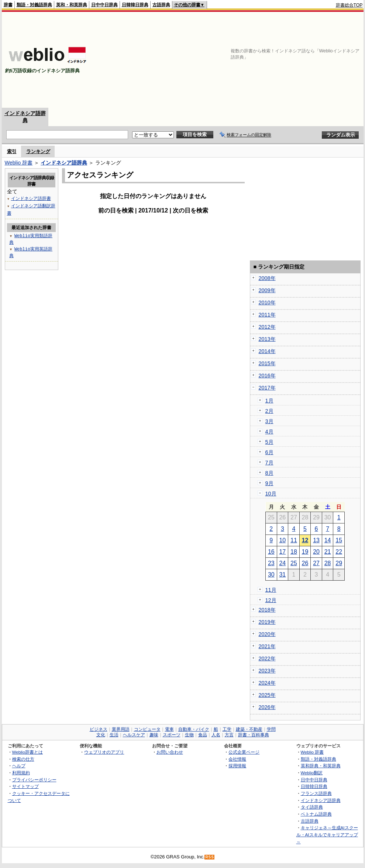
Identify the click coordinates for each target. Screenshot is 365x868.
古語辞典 (161, 5)
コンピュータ (147, 729)
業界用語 (121, 729)
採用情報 (237, 766)
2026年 (267, 707)
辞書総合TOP (349, 5)
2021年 (267, 646)
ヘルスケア (134, 735)
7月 (269, 463)
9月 (269, 483)
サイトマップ (25, 786)
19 (305, 552)
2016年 (267, 376)
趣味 (154, 735)
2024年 (267, 683)
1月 (269, 401)
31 (282, 575)
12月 (271, 600)
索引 (12, 151)
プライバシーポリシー (34, 780)
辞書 (8, 5)
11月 (271, 590)
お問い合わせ (170, 752)
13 (316, 540)
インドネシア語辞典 (64, 163)
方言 (229, 735)
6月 (269, 452)
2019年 (267, 622)
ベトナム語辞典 (316, 814)
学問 (271, 729)
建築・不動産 (249, 729)
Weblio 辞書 (19, 163)
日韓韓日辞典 (135, 5)
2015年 (267, 363)
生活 (114, 735)
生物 (189, 735)
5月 (269, 442)
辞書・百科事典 (254, 735)
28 (328, 563)
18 (294, 552)
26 (305, 563)
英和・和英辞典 (72, 5)
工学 (227, 729)
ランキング (38, 151)
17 (282, 552)
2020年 (267, 634)
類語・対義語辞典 (34, 5)
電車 (169, 729)
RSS (210, 857)
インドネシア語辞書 (31, 198)
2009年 (267, 290)
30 (271, 575)
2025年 (267, 695)
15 (339, 540)
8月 (269, 473)
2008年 (267, 278)
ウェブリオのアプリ (104, 752)
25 (294, 563)
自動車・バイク (194, 729)
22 (339, 552)
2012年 (267, 327)
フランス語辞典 (316, 793)
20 (316, 552)
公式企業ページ (244, 752)
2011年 (267, 315)
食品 (203, 735)
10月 (271, 494)
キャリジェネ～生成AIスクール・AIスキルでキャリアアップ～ (327, 834)
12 (305, 540)
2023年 (267, 671)
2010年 (267, 302)
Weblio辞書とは (27, 752)
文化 (101, 735)
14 (328, 540)
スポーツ (172, 735)
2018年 (267, 610)
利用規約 (21, 773)
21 (328, 552)
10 (282, 540)
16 (271, 552)
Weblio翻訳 (312, 773)
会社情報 (237, 759)
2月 (269, 411)
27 (316, 563)
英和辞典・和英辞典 (321, 766)
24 (282, 563)
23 (271, 563)
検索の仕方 (23, 759)
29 (339, 563)
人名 (216, 735)
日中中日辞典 (104, 5)
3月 (269, 421)
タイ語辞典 (312, 807)
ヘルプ (19, 766)
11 (294, 540)
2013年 (267, 339)
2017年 (267, 388)
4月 (269, 432)
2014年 (267, 351)
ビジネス (99, 729)
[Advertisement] (310, 60)
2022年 (267, 658)
